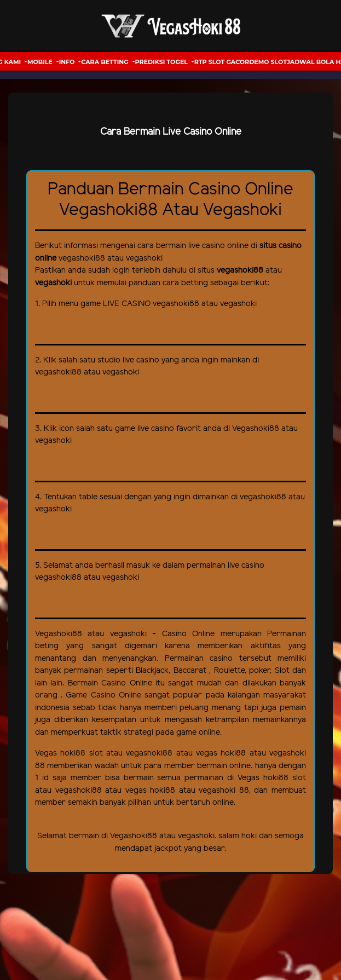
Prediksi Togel (162, 62)
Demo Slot (268, 62)
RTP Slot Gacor (222, 62)
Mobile (41, 62)
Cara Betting (105, 62)
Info (68, 62)
